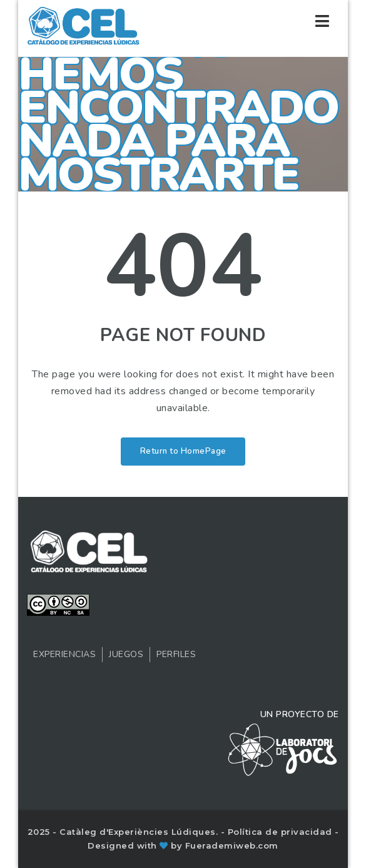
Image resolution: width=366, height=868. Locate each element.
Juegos (126, 654)
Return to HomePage (183, 451)
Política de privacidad (282, 832)
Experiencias (64, 654)
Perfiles (176, 654)
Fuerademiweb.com (232, 845)
